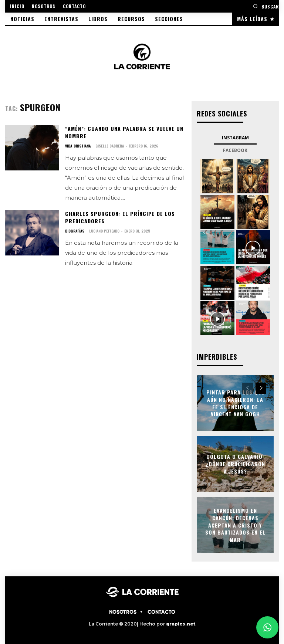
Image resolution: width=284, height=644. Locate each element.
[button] (266, 6)
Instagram (235, 137)
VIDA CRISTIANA (78, 146)
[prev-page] (248, 387)
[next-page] (261, 387)
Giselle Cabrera (109, 145)
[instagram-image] (217, 176)
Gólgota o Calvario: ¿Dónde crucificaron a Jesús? (235, 463)
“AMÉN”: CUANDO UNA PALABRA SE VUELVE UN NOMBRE (123, 132)
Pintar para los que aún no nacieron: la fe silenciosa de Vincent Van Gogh (235, 402)
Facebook (235, 150)
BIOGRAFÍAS (74, 230)
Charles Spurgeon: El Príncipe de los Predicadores (119, 217)
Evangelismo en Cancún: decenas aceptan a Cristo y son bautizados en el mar (235, 524)
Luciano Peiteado (104, 230)
